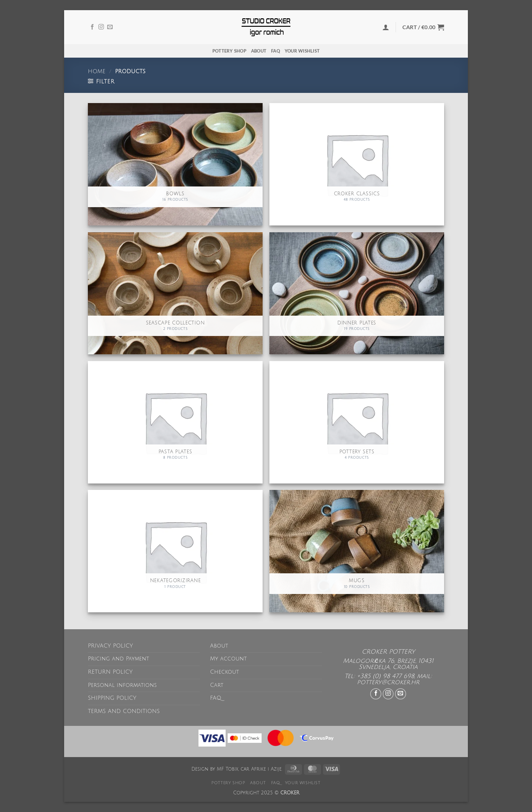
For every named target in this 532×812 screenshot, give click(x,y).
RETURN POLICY (110, 672)
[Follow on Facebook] (92, 27)
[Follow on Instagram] (101, 27)
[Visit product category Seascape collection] (175, 293)
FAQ (275, 51)
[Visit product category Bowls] (175, 164)
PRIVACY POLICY (110, 646)
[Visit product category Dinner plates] (357, 293)
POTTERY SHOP (229, 51)
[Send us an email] (110, 27)
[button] (386, 27)
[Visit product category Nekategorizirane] (175, 551)
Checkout (224, 672)
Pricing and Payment (118, 659)
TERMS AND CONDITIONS (124, 711)
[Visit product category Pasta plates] (175, 422)
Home (97, 72)
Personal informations (122, 685)
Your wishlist (302, 51)
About (259, 51)
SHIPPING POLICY (112, 698)
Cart (217, 685)
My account (228, 659)
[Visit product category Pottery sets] (357, 422)
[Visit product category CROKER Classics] (357, 164)
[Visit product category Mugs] (357, 551)
